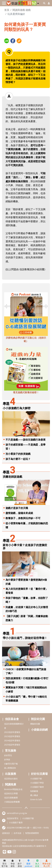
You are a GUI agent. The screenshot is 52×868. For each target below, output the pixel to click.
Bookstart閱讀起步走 (13, 789)
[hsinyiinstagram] (14, 853)
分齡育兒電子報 (11, 764)
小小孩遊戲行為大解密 (17, 408)
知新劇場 (34, 791)
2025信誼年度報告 (12, 745)
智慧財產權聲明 (32, 833)
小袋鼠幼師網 (39, 730)
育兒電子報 (5, 863)
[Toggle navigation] (4, 3)
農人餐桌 (34, 795)
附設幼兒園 (38, 719)
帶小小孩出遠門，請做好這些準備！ (25, 638)
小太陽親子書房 (37, 787)
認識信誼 (6, 833)
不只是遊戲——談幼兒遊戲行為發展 (26, 440)
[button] (38, 3)
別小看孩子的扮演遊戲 (18, 454)
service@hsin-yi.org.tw (17, 813)
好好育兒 (8, 755)
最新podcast (28, 863)
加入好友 (37, 863)
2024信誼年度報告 (12, 740)
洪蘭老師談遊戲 (12, 477)
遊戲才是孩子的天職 (17, 508)
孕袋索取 (13, 863)
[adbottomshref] (26, 314)
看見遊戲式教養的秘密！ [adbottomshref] (26, 392)
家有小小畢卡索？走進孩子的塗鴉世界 (25, 547)
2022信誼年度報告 (12, 732)
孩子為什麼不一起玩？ (18, 459)
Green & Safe (36, 799)
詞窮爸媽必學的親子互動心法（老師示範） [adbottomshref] (26, 339)
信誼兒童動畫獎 (11, 798)
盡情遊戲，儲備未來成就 (19, 513)
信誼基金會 (12, 719)
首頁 (7, 10)
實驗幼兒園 (35, 724)
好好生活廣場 (39, 774)
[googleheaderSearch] (44, 3)
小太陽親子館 (36, 779)
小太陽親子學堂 (37, 783)
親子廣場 (20, 863)
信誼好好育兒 (13, 818)
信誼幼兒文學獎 (11, 793)
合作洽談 (17, 833)
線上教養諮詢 (10, 768)
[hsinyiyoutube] (9, 853)
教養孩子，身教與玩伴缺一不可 (23, 518)
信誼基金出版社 (11, 779)
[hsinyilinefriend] (5, 853)
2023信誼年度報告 (12, 736)
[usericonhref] (48, 3)
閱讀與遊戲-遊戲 (22, 10)
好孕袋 (7, 760)
